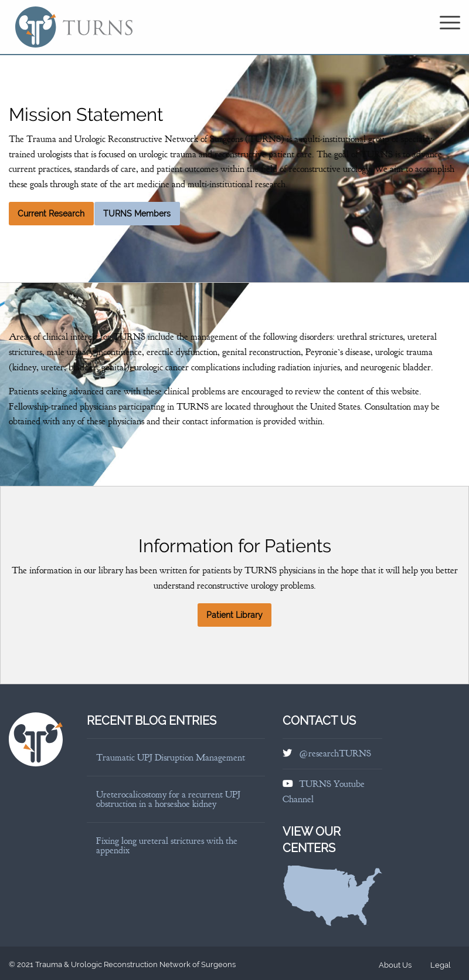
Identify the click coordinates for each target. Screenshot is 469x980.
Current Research (51, 214)
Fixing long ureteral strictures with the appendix (167, 846)
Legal (441, 965)
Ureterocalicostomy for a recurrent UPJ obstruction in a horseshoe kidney (168, 799)
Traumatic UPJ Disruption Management (171, 758)
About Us (395, 965)
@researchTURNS (335, 753)
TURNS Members (137, 214)
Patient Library (235, 615)
